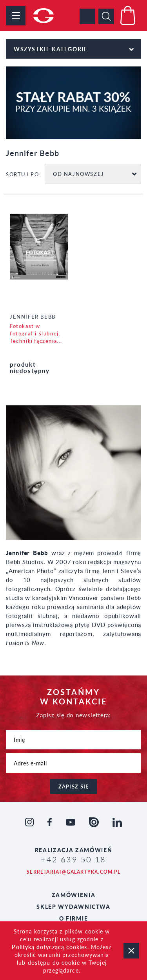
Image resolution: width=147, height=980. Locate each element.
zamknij (131, 951)
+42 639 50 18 (73, 859)
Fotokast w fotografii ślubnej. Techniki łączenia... (36, 333)
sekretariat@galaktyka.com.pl (73, 872)
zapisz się (74, 786)
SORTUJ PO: (23, 174)
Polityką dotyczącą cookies (49, 947)
